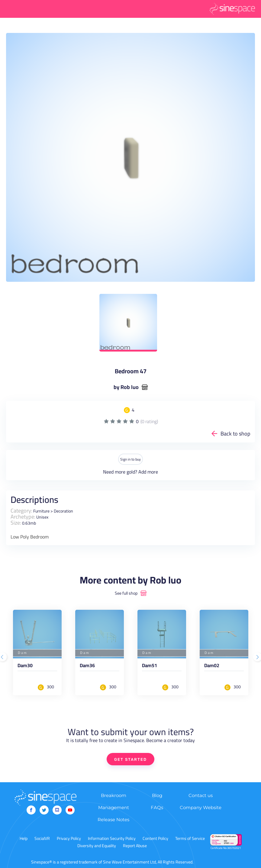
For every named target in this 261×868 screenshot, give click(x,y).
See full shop (126, 593)
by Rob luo (126, 387)
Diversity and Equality (97, 846)
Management (114, 807)
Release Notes (113, 820)
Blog (157, 795)
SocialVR (42, 838)
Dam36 (87, 666)
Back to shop (235, 434)
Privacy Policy (69, 838)
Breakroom (114, 795)
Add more (148, 472)
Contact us (201, 795)
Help (24, 838)
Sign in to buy (130, 459)
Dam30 (25, 666)
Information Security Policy (112, 838)
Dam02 (212, 666)
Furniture (41, 511)
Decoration (63, 511)
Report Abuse (135, 846)
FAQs (157, 807)
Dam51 (150, 666)
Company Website (201, 807)
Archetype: (23, 517)
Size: (16, 523)
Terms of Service (190, 838)
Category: (21, 511)
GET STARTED (130, 759)
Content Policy (155, 838)
